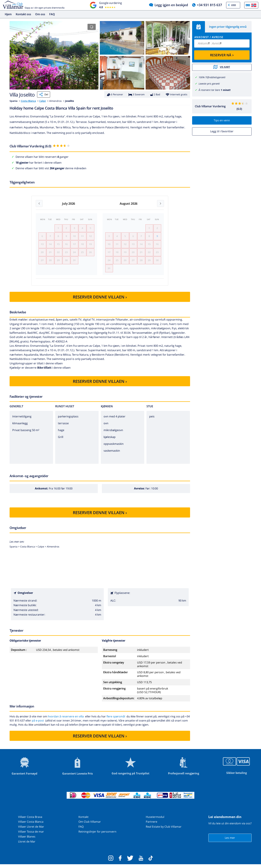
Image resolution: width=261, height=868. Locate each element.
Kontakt (83, 820)
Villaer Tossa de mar (31, 835)
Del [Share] (44, 94)
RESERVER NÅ (222, 55)
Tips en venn (222, 120)
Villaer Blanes (27, 840)
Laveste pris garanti (209, 83)
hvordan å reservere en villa (66, 720)
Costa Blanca (28, 101)
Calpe (43, 101)
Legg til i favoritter (222, 131)
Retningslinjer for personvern (97, 835)
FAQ (52, 14)
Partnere (152, 825)
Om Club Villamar (90, 825)
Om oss (40, 14)
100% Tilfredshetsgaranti (212, 77)
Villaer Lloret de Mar (31, 830)
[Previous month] (39, 203)
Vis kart (222, 67)
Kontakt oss (23, 14)
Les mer (230, 841)
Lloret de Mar (27, 845)
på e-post (38, 724)
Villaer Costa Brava (30, 820)
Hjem (8, 14)
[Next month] (160, 203)
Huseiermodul (155, 820)
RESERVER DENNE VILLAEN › (100, 300)
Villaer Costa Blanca (31, 825)
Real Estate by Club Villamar (164, 830)
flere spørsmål (116, 720)
